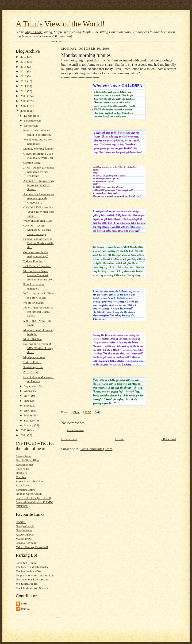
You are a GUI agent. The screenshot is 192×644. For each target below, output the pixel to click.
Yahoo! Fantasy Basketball (32, 547)
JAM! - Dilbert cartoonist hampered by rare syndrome (39, 172)
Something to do (33, 367)
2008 (24, 101)
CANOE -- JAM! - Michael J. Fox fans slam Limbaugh (37, 230)
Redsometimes (25, 465)
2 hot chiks (22, 469)
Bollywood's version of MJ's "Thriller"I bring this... (38, 348)
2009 (24, 96)
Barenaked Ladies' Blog (30, 481)
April (28, 411)
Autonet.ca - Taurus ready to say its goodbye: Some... (39, 185)
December (31, 116)
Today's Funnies (33, 261)
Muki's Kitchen (32, 339)
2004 (24, 435)
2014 (24, 71)
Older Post (169, 439)
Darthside (22, 473)
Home (120, 439)
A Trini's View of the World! (60, 24)
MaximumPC (24, 539)
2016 (24, 61)
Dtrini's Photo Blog (27, 460)
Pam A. (26, 609)
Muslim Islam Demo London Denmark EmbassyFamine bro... (39, 275)
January (29, 425)
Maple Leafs (34, 32)
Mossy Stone (24, 456)
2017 (24, 57)
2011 (24, 86)
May (27, 405)
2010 (24, 91)
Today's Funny (32, 362)
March (28, 415)
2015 (24, 67)
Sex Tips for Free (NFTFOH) (33, 498)
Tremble (21, 477)
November (31, 120)
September (31, 386)
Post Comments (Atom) (97, 449)
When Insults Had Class (38, 221)
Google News (24, 530)
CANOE (21, 522)
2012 (24, 81)
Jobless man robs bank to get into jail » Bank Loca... (38, 312)
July (27, 396)
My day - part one (34, 357)
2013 (24, 76)
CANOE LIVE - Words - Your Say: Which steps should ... (39, 211)
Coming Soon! (32, 163)
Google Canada (25, 526)
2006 (24, 111)
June (27, 401)
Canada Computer (27, 543)
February (30, 420)
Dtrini (25, 603)
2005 (24, 430)
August (29, 391)
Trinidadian (63, 36)
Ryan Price (22, 485)
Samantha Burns (26, 490)
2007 (24, 106)
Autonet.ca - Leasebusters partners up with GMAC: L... (39, 198)
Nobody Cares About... (30, 494)
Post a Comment (75, 430)
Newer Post (69, 439)
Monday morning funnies (39, 149)
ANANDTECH (25, 534)
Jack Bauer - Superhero (37, 266)
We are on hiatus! (34, 303)
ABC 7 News (31, 372)
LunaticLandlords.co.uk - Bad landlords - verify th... (38, 243)
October (29, 126)
